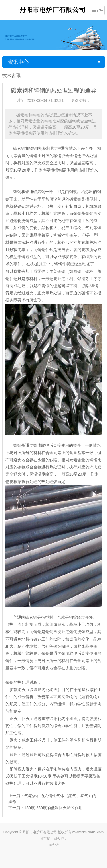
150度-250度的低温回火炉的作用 (53, 808)
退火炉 (54, 845)
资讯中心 (18, 62)
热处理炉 (49, 482)
